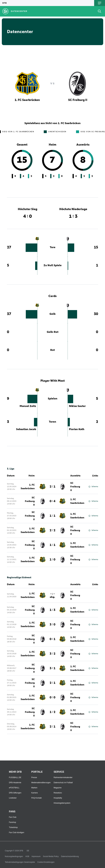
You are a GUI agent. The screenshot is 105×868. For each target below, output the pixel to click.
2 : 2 (52, 530)
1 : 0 (52, 560)
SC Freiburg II (75, 487)
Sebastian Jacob (26, 429)
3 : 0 (52, 625)
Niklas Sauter (77, 406)
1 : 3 (52, 610)
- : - (52, 595)
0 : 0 (52, 697)
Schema (93, 487)
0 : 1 (52, 639)
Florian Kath (77, 429)
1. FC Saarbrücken (28, 487)
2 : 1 (52, 487)
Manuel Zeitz (28, 406)
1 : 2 (52, 712)
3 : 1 (52, 668)
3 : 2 (52, 654)
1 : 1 (52, 516)
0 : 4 (52, 501)
